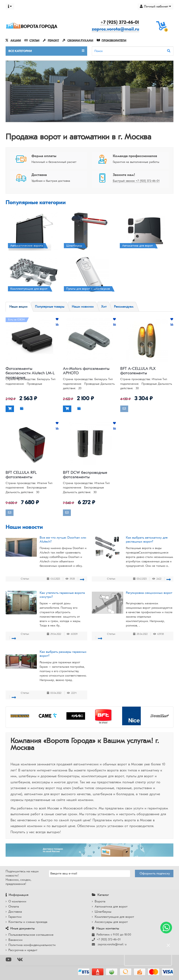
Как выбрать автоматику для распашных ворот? (147, 540)
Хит (104, 307)
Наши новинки (83, 307)
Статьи (32, 40)
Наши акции (18, 307)
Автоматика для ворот (110, 906)
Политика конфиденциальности (31, 945)
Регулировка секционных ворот (149, 593)
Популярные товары (50, 307)
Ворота (99, 901)
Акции (13, 40)
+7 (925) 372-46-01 (120, 22)
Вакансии (14, 940)
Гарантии (14, 917)
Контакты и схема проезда (26, 922)
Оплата (12, 906)
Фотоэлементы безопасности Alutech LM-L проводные (30, 371)
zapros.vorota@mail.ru (115, 29)
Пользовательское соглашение (29, 935)
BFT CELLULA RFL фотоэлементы (21, 475)
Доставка (14, 912)
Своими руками (78, 40)
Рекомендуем (124, 307)
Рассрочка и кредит (21, 950)
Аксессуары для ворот (110, 922)
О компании (16, 901)
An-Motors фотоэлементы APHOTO (86, 371)
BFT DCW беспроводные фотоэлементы (85, 475)
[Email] (89, 873)
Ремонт (51, 40)
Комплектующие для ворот (113, 917)
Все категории (46, 51)
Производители (112, 40)
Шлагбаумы (102, 912)
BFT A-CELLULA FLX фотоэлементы (138, 371)
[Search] (133, 51)
